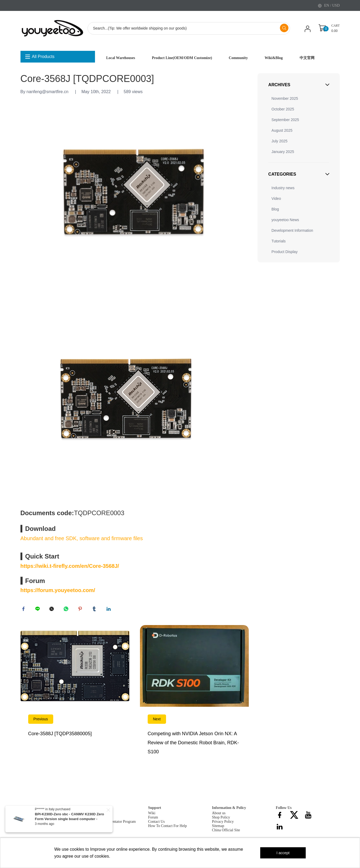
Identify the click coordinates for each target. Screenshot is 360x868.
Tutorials (278, 241)
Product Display (284, 252)
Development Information (292, 230)
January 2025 (283, 152)
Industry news (283, 188)
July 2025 (279, 141)
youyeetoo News (285, 220)
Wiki (152, 815)
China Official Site (226, 832)
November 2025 (285, 98)
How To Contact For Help (168, 828)
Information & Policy (229, 810)
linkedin (110, 610)
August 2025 (282, 130)
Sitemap (218, 828)
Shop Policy (221, 819)
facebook (24, 610)
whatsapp (67, 610)
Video (276, 199)
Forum (153, 819)
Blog (275, 209)
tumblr (95, 610)
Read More (75, 697)
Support (155, 810)
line (39, 610)
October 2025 (283, 109)
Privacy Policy (223, 824)
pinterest (81, 610)
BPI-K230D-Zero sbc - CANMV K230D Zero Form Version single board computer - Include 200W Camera (69, 819)
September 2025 (285, 120)
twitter (53, 610)
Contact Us (157, 824)
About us (219, 815)
